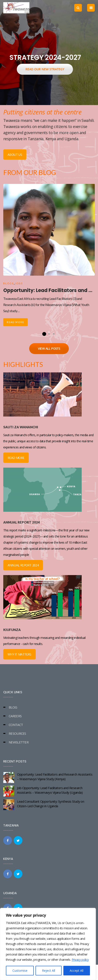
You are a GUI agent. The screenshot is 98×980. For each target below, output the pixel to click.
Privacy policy (80, 960)
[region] (48, 944)
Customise (20, 970)
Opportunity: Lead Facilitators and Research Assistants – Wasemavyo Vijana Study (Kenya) (55, 777)
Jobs (19, 283)
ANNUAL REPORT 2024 (23, 565)
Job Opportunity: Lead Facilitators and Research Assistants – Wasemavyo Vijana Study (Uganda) (50, 790)
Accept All (77, 970)
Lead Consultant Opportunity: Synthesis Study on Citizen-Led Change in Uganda (51, 804)
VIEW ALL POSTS (49, 348)
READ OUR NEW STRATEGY (45, 69)
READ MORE (16, 458)
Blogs (8, 283)
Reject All (49, 970)
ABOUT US (15, 155)
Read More (15, 322)
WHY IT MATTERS (19, 654)
